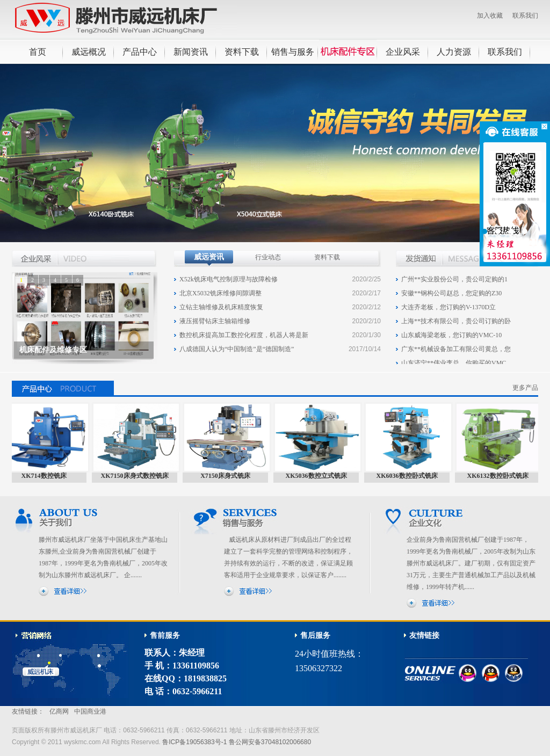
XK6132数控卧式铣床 (501, 476)
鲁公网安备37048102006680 (270, 742)
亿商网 (59, 711)
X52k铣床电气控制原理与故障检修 (229, 279)
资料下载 (242, 52)
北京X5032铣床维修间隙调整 (220, 293)
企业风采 (403, 52)
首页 (38, 52)
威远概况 (89, 52)
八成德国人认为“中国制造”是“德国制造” (237, 349)
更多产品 (525, 388)
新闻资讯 (191, 52)
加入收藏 (490, 16)
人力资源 (454, 52)
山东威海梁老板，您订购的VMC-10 (451, 337)
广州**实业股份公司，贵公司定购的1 (454, 281)
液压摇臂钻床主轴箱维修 (215, 321)
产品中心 (140, 52)
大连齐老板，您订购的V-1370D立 (448, 309)
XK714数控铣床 (47, 476)
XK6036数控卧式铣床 (410, 476)
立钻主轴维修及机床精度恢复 (221, 307)
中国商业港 (90, 711)
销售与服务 (293, 52)
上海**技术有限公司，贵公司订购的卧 (456, 323)
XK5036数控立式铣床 (319, 476)
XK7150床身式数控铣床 (137, 476)
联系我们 (525, 16)
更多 (524, 258)
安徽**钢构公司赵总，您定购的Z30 (451, 295)
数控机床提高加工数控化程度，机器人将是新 (244, 335)
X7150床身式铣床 (228, 476)
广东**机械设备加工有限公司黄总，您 (456, 351)
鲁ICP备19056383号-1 (194, 742)
